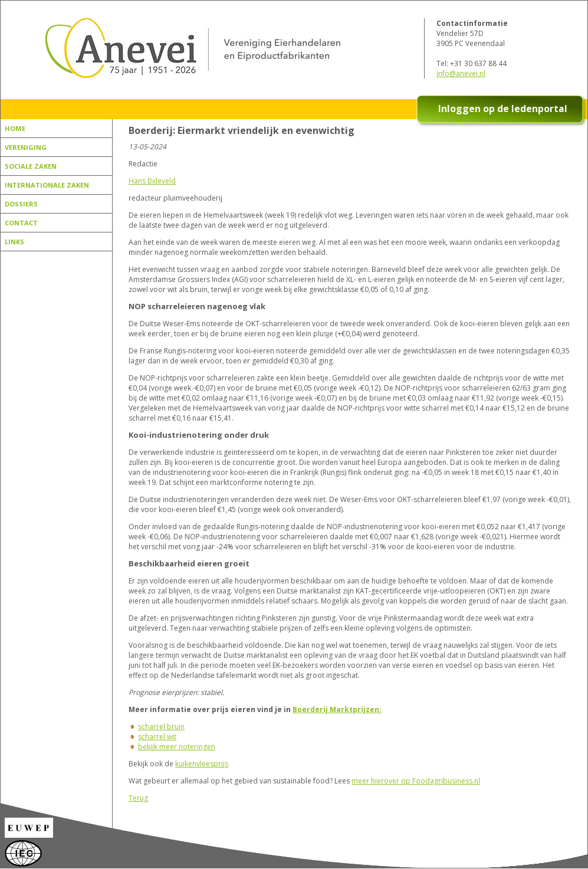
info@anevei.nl (461, 73)
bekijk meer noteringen (177, 747)
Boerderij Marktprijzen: (337, 709)
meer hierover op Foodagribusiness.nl (416, 781)
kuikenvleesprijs (202, 764)
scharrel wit (157, 737)
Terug (138, 798)
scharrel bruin (161, 727)
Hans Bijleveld (152, 181)
